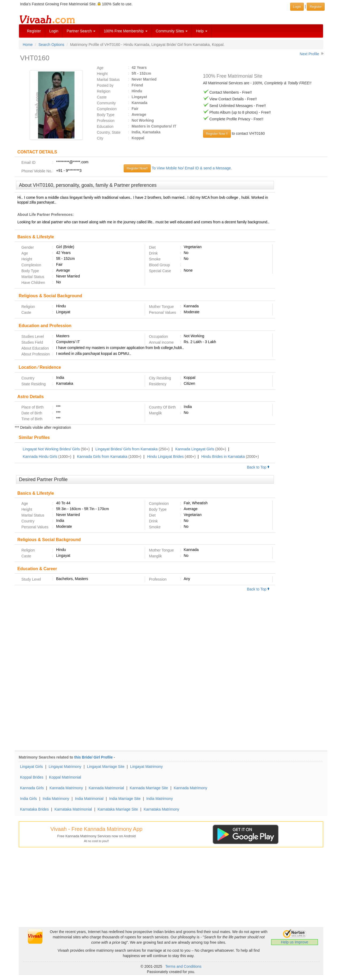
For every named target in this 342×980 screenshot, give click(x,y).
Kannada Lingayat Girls (195, 449)
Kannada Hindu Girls (40, 457)
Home (28, 45)
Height (102, 74)
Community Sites (172, 31)
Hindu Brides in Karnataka (223, 457)
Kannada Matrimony (66, 788)
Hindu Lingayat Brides (165, 457)
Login (54, 31)
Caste (102, 97)
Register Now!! (137, 168)
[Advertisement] (301, 263)
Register (34, 31)
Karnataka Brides (34, 809)
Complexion (107, 109)
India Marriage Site (125, 799)
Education (105, 126)
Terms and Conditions (183, 966)
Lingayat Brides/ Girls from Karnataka (127, 449)
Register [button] (316, 7)
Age (100, 68)
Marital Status (108, 80)
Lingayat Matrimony (65, 767)
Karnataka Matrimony (162, 809)
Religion (104, 91)
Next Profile (309, 54)
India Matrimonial (89, 799)
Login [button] (297, 7)
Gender (28, 247)
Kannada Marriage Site (149, 788)
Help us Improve (295, 942)
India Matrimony (56, 799)
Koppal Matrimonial (65, 777)
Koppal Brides (32, 777)
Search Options (51, 45)
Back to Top (258, 467)
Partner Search (81, 31)
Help (202, 31)
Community (106, 103)
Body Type (106, 115)
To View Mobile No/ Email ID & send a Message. (192, 168)
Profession (106, 121)
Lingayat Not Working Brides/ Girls (51, 449)
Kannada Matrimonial (106, 788)
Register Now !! (217, 134)
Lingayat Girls (32, 767)
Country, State (109, 132)
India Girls (28, 799)
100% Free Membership (125, 31)
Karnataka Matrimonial (73, 809)
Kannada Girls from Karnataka (102, 457)
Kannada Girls (32, 788)
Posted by (105, 85)
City (100, 138)
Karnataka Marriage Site (118, 809)
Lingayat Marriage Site (106, 767)
